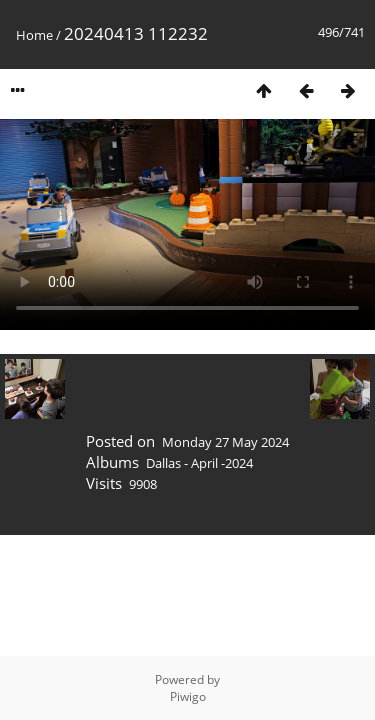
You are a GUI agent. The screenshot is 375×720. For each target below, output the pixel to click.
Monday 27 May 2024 (225, 442)
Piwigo (188, 696)
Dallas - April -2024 (199, 463)
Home (34, 35)
